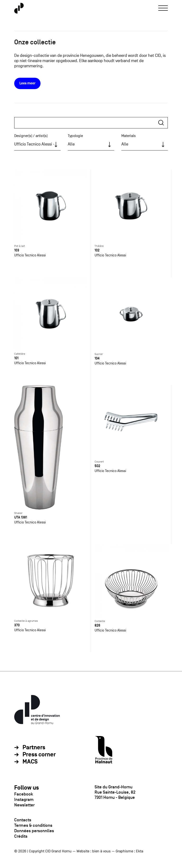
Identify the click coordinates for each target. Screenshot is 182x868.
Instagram (24, 800)
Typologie (75, 136)
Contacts (23, 820)
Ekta (140, 851)
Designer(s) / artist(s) (31, 136)
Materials (129, 136)
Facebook (24, 794)
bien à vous (101, 851)
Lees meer (27, 83)
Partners (34, 748)
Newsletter (24, 805)
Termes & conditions (33, 825)
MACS (30, 762)
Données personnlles (34, 831)
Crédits (21, 836)
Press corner (39, 755)
